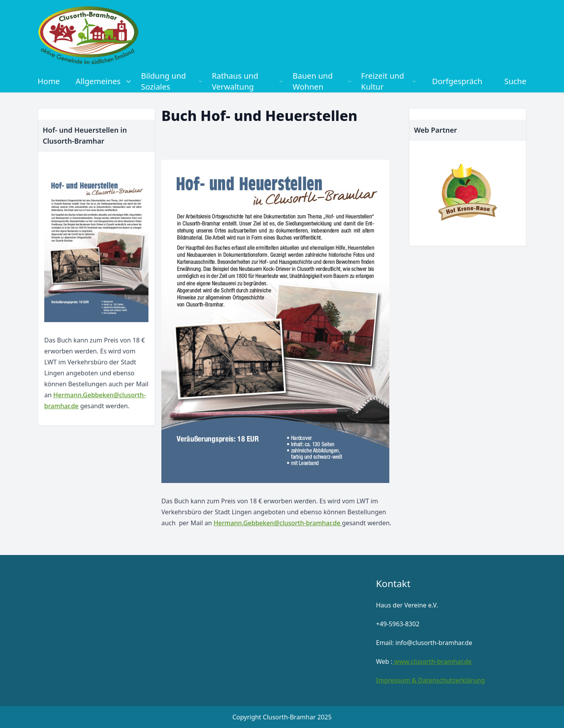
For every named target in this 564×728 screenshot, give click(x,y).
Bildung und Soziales (172, 81)
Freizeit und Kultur (389, 81)
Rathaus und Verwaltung (248, 81)
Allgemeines (104, 81)
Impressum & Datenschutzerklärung (430, 680)
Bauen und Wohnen (322, 81)
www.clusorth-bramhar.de (432, 661)
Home (49, 81)
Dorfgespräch (457, 81)
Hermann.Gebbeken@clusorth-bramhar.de (278, 523)
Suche (515, 81)
